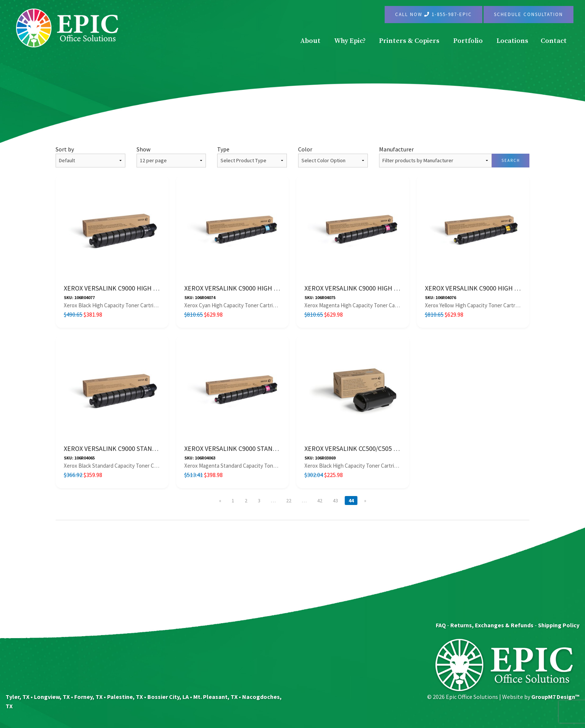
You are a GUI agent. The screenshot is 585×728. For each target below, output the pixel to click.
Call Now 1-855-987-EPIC (434, 14)
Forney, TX (88, 697)
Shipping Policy (559, 625)
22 (289, 501)
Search (511, 160)
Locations (512, 41)
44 (351, 501)
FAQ (441, 625)
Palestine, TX (125, 697)
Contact (554, 41)
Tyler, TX (18, 697)
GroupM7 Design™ (555, 697)
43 (335, 501)
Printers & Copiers (409, 41)
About (310, 41)
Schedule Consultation (528, 14)
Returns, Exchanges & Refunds (492, 625)
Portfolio (468, 41)
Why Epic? (350, 41)
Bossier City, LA (168, 697)
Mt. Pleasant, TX (215, 697)
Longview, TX (52, 697)
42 (320, 501)
